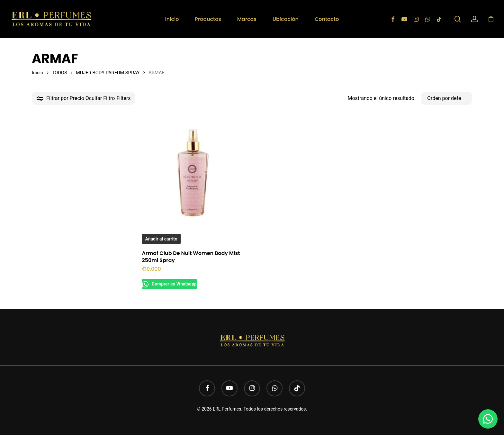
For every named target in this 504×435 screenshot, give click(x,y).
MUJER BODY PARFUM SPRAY (108, 73)
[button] (488, 419)
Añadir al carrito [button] (161, 239)
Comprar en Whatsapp (177, 284)
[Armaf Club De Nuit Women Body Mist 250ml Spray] (195, 172)
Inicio (37, 73)
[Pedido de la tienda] (446, 98)
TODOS (59, 73)
